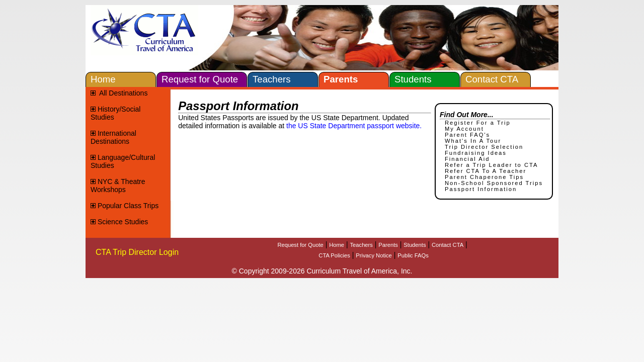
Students (415, 245)
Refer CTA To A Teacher (486, 171)
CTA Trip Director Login (137, 252)
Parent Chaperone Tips (484, 177)
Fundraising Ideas (476, 153)
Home (337, 245)
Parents (388, 245)
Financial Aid (467, 159)
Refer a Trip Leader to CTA (491, 165)
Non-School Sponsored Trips (494, 183)
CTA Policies (334, 255)
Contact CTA (448, 245)
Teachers (361, 245)
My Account (464, 129)
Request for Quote (300, 245)
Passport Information (481, 189)
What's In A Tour (473, 141)
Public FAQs (413, 255)
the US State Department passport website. (354, 126)
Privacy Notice (374, 255)
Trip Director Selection (484, 147)
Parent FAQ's (467, 135)
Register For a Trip (478, 123)
